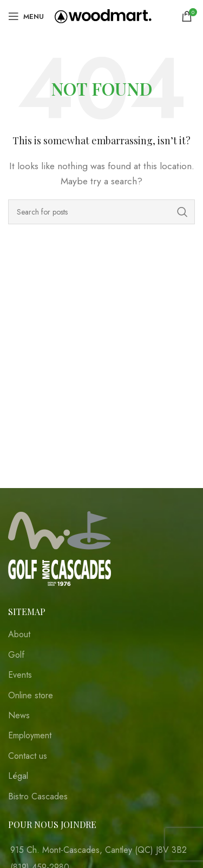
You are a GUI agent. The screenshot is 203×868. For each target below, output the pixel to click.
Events (20, 675)
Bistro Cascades (38, 797)
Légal (18, 776)
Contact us (28, 756)
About (19, 635)
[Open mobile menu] (26, 16)
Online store (31, 696)
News (19, 716)
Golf (16, 655)
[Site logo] (103, 15)
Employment (30, 736)
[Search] (101, 212)
